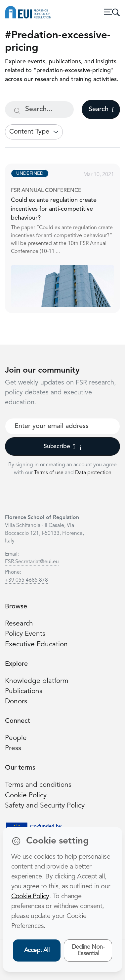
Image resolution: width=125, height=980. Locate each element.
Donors (16, 702)
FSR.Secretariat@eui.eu (32, 562)
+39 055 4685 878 (26, 580)
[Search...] (39, 109)
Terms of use (49, 473)
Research (19, 624)
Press (13, 748)
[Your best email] (62, 426)
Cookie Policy (26, 796)
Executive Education (36, 644)
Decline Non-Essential (88, 950)
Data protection (93, 473)
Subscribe (63, 446)
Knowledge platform (37, 681)
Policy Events (25, 634)
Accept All (37, 950)
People (16, 738)
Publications (24, 691)
